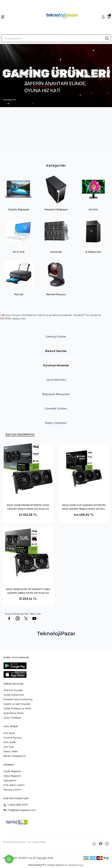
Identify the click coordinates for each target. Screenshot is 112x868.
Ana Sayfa (9, 733)
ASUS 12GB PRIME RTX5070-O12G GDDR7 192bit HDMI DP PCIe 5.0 (28, 507)
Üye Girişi (9, 747)
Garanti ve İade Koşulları (17, 704)
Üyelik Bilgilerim (12, 771)
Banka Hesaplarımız (15, 756)
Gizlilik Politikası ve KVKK (17, 709)
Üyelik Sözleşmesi (14, 695)
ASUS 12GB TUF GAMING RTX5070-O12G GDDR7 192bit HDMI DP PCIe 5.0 (84, 507)
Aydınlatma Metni (14, 713)
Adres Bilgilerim (12, 776)
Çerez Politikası (12, 718)
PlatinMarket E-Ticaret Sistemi (46, 865)
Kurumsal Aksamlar (56, 365)
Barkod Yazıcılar (56, 351)
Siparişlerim (10, 781)
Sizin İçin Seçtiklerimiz (20, 434)
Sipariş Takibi (11, 751)
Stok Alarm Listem (14, 785)
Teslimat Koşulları (13, 690)
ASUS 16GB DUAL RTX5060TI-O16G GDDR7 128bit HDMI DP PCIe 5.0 (28, 591)
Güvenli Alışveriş (12, 738)
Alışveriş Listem (12, 790)
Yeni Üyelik (10, 742)
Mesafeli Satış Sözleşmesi (18, 699)
